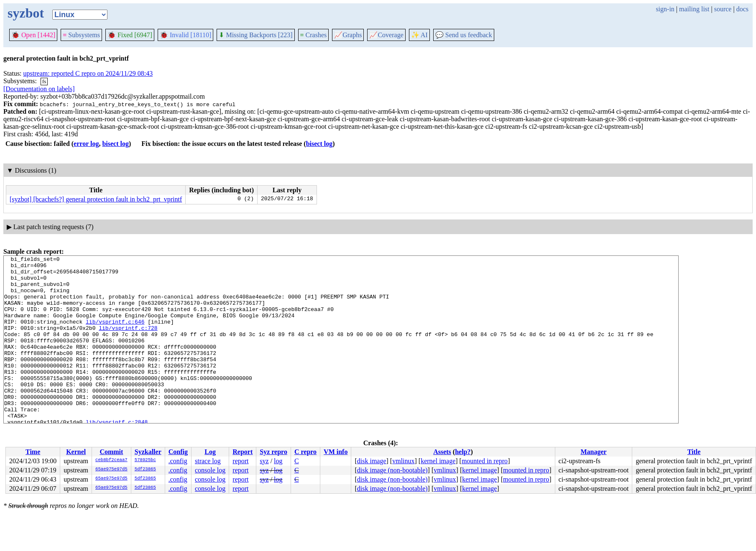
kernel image (438, 461)
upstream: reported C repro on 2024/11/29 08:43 (88, 73)
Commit (111, 452)
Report (243, 452)
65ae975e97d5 (111, 469)
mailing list (694, 9)
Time (33, 452)
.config (178, 461)
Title (694, 452)
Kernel (76, 452)
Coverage (386, 35)
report (240, 461)
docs (742, 9)
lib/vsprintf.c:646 (115, 335)
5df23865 (145, 469)
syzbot (26, 13)
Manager (593, 452)
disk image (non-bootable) (392, 470)
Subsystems (81, 35)
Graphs (348, 35)
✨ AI (419, 35)
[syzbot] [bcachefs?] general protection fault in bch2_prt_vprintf (96, 199)
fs (44, 81)
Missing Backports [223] (255, 35)
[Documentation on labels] (39, 89)
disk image (372, 461)
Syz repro (273, 452)
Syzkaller (148, 452)
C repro (305, 452)
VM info (336, 452)
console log (210, 470)
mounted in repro (485, 461)
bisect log (115, 144)
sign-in (665, 9)
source (723, 9)
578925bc (145, 460)
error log (86, 144)
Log (210, 452)
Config (178, 452)
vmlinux (403, 461)
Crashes (314, 35)
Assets (442, 452)
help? (463, 452)
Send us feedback (464, 35)
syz (264, 461)
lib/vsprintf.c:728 (128, 343)
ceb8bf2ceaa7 (111, 460)
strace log (208, 461)
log (278, 461)
